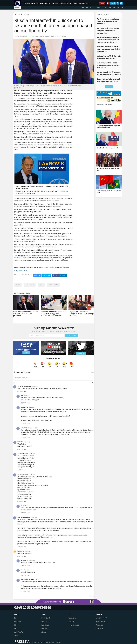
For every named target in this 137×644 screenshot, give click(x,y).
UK (15, 629)
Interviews (45, 625)
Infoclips (44, 629)
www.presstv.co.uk (21, 271)
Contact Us (99, 629)
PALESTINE (47, 3)
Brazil (41, 285)
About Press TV (101, 618)
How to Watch (100, 622)
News (18, 15)
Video (43, 614)
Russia (27, 15)
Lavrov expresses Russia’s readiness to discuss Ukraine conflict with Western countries (42, 187)
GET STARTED (72, 335)
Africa (16, 636)
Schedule (72, 622)
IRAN (33, 3)
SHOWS (75, 3)
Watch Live (72, 618)
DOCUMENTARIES (84, 3)
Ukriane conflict (53, 285)
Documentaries (74, 625)
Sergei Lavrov (30, 285)
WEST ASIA (40, 3)
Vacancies (99, 625)
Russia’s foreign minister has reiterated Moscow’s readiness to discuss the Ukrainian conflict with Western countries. (42, 192)
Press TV (99, 614)
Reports (44, 622)
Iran (16, 618)
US (15, 625)
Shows (44, 632)
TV (69, 614)
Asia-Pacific (18, 632)
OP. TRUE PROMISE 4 (65, 3)
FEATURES (55, 3)
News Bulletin (46, 618)
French (112, 3)
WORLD (27, 3)
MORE (109, 87)
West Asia (18, 622)
